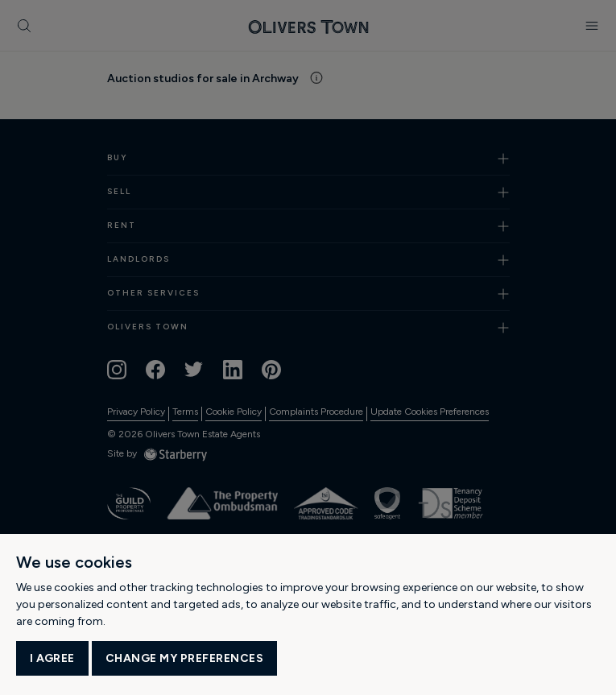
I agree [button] (52, 658)
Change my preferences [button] (185, 658)
